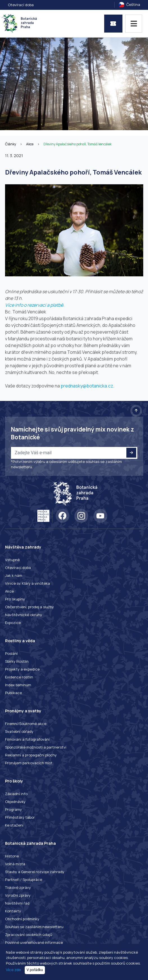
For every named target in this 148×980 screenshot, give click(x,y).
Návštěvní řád (17, 903)
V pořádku (35, 970)
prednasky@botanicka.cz (87, 386)
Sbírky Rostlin (17, 661)
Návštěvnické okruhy (24, 615)
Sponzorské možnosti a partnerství (36, 747)
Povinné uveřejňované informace (34, 942)
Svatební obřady (19, 731)
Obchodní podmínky (22, 919)
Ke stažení (14, 825)
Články (11, 144)
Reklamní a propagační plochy (31, 755)
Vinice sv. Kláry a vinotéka (28, 583)
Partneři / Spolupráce (24, 880)
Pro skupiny (15, 599)
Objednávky (15, 802)
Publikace (13, 693)
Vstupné (12, 560)
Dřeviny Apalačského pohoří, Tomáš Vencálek (78, 144)
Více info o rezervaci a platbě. (35, 305)
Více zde (13, 970)
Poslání (11, 653)
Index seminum (18, 685)
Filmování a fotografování (27, 739)
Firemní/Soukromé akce (26, 724)
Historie (12, 856)
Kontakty (13, 911)
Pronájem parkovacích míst (29, 763)
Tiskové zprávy (18, 887)
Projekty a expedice (22, 669)
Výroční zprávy (18, 895)
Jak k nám (14, 575)
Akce (30, 144)
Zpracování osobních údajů (29, 935)
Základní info (16, 794)
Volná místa (15, 864)
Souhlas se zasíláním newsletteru (34, 927)
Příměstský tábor (20, 817)
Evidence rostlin (19, 677)
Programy (13, 809)
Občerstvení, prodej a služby (29, 607)
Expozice (13, 623)
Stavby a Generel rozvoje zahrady (35, 872)
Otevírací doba (21, 5)
